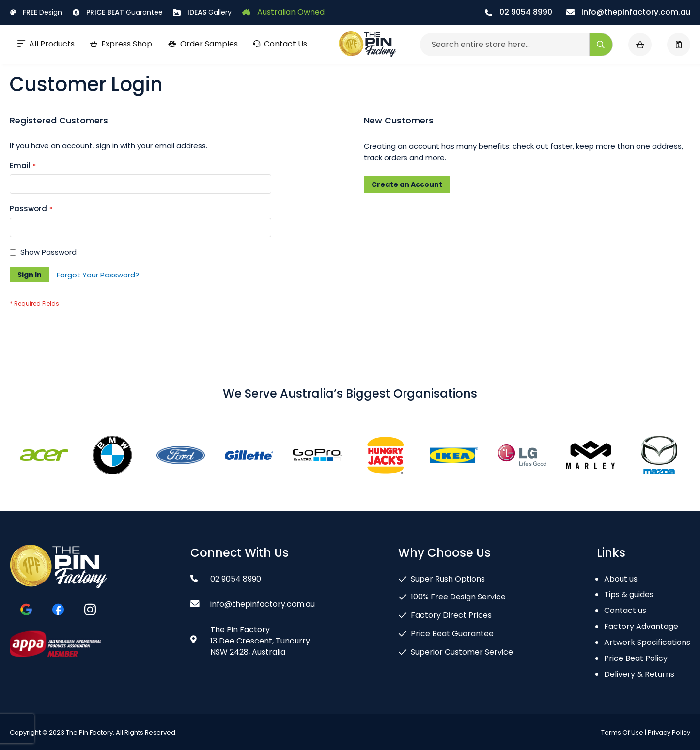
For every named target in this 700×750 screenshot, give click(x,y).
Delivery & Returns (639, 674)
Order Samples (203, 44)
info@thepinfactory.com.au (628, 12)
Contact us (625, 610)
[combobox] (516, 45)
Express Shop (121, 44)
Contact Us (280, 44)
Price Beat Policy (636, 658)
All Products (46, 44)
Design (36, 12)
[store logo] (367, 45)
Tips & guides (629, 594)
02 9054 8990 (519, 12)
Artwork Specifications (647, 642)
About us (621, 579)
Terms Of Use (622, 732)
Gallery (202, 12)
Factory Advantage (641, 626)
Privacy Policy (669, 732)
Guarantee (118, 12)
